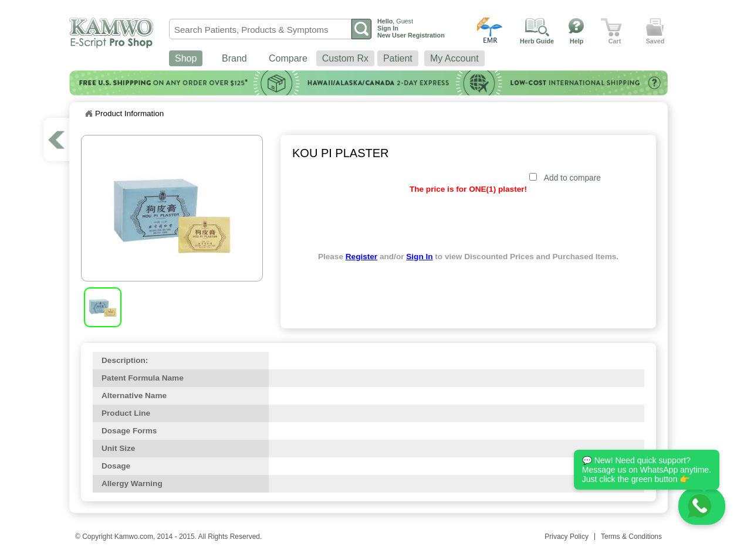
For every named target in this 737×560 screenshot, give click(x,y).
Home (89, 114)
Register (361, 257)
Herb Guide (537, 41)
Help (577, 41)
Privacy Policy (567, 537)
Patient (398, 58)
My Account (454, 58)
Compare (288, 58)
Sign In (419, 257)
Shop (186, 58)
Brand (234, 58)
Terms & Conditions (631, 537)
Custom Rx (345, 58)
